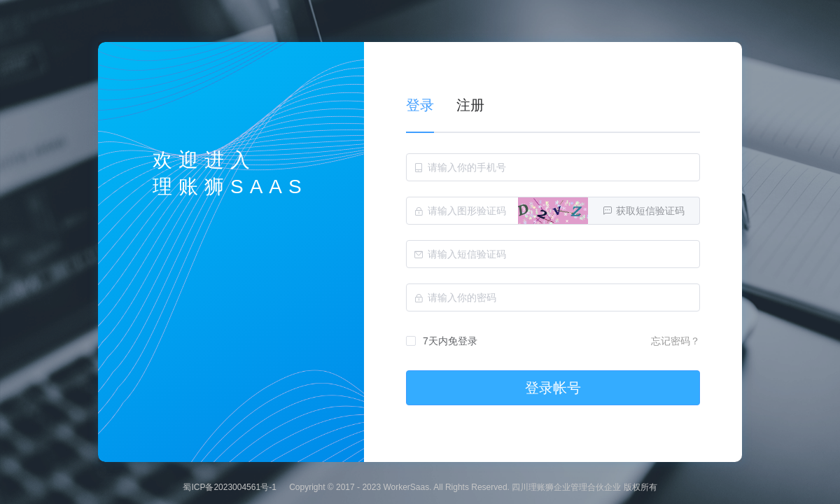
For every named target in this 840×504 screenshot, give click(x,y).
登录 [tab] (420, 105)
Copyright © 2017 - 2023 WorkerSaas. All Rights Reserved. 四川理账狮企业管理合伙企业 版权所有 (473, 487)
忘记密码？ (675, 341)
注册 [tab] (470, 105)
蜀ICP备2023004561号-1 (229, 487)
